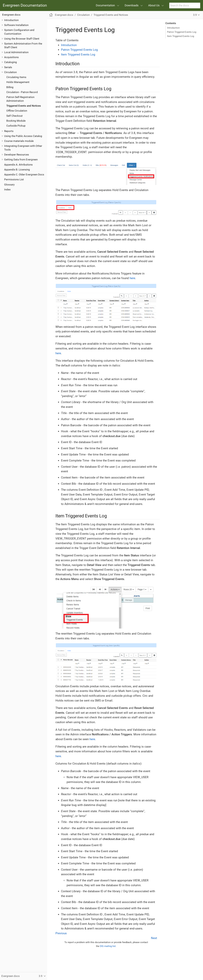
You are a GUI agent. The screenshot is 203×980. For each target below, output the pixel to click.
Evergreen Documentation (25, 5)
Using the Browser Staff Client (22, 39)
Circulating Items (16, 77)
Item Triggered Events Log (181, 36)
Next (154, 938)
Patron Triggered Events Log (182, 32)
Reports (9, 131)
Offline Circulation (17, 111)
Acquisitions (11, 57)
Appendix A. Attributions (18, 165)
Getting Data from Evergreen (21, 159)
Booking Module (16, 121)
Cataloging (11, 62)
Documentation (105, 5)
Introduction (11, 20)
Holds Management (18, 82)
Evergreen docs (11, 15)
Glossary (9, 185)
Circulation (10, 72)
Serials (8, 67)
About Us (154, 5)
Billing (10, 87)
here (132, 278)
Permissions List (14, 179)
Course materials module (19, 141)
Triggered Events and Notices (24, 106)
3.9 (195, 15)
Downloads (132, 5)
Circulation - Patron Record (22, 92)
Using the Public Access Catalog (23, 136)
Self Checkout (14, 116)
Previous (61, 933)
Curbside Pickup (16, 126)
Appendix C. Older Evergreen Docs (24, 174)
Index (7, 189)
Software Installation (16, 25)
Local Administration (16, 52)
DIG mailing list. (108, 946)
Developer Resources (17, 155)
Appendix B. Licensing (17, 170)
